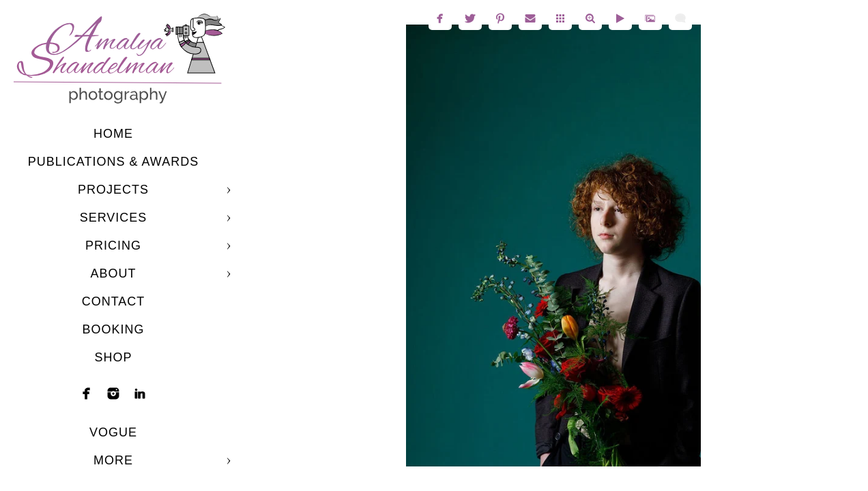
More (113, 460)
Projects (113, 190)
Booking (113, 329)
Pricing (113, 245)
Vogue (113, 432)
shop (113, 357)
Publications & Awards (113, 162)
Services (114, 218)
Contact (114, 301)
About (113, 273)
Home (113, 134)
